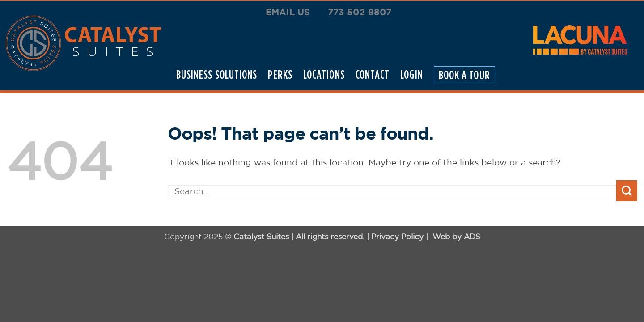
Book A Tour (464, 74)
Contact (373, 74)
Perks (280, 74)
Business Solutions (217, 74)
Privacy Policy (397, 236)
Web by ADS (456, 236)
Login (411, 74)
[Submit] (627, 191)
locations (324, 74)
